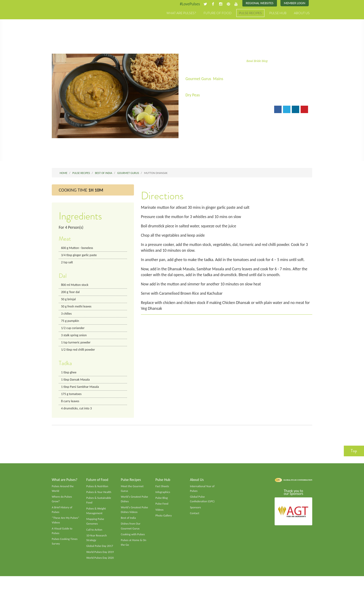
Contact (195, 517)
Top (354, 454)
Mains (219, 79)
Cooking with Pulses (133, 539)
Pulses (73, 18)
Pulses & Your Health (99, 496)
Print (209, 110)
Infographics (163, 496)
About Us (302, 13)
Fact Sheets (162, 490)
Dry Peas (193, 95)
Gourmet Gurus (199, 79)
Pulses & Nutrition (98, 490)
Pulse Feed (162, 508)
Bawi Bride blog (257, 61)
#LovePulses (188, 4)
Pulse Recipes (250, 13)
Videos (159, 513)
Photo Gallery (164, 519)
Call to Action (95, 534)
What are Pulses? (181, 13)
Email (193, 110)
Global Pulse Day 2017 (100, 551)
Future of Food (218, 13)
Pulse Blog (162, 502)
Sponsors (195, 511)
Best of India (129, 522)
